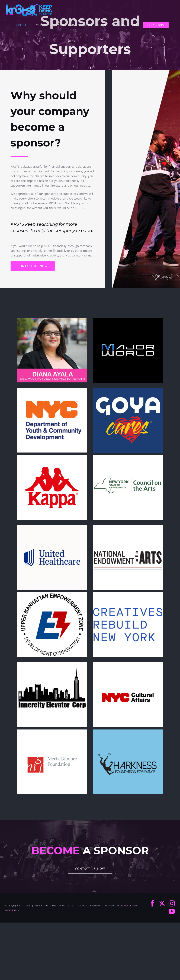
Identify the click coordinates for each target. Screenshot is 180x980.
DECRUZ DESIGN (128, 906)
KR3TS (70, 906)
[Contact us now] (33, 266)
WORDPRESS (12, 910)
